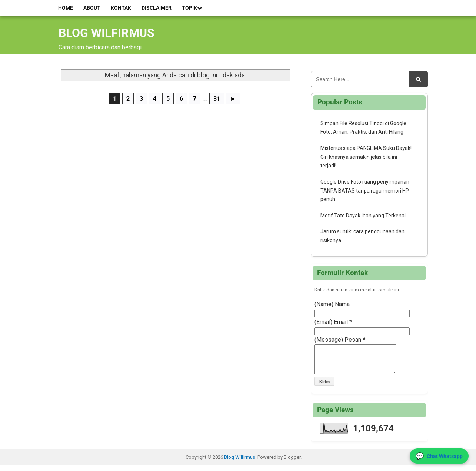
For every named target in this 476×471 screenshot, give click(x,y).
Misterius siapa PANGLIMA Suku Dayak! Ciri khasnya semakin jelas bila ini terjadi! (366, 157)
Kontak (121, 8)
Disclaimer (157, 8)
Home (66, 8)
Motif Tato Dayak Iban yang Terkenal (363, 216)
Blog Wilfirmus (106, 33)
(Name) (324, 304)
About (92, 8)
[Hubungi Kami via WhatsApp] (439, 456)
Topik (192, 8)
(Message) (329, 340)
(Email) (323, 322)
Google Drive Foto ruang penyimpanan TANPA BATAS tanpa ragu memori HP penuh (365, 191)
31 (217, 99)
